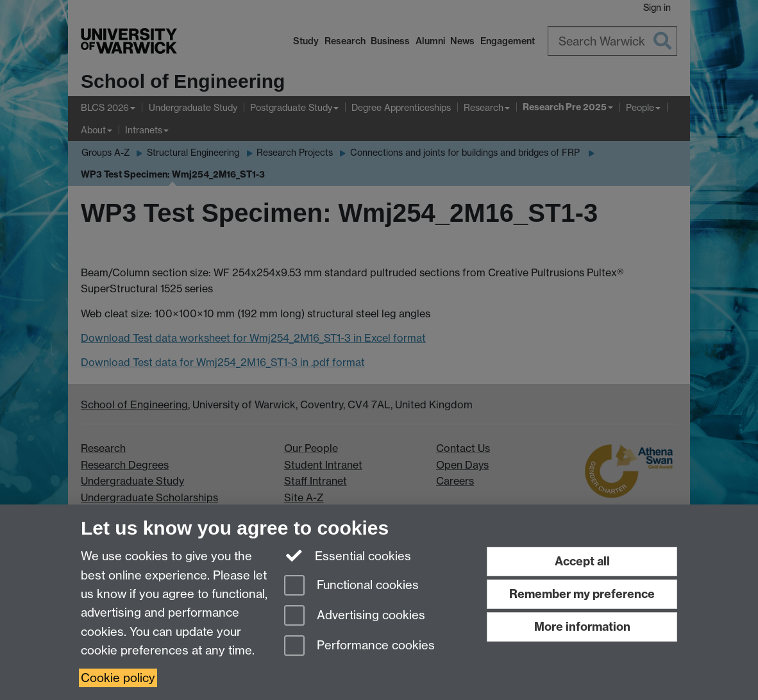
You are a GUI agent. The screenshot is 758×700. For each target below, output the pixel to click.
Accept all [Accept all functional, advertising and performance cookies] (582, 561)
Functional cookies (351, 586)
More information (582, 627)
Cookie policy (118, 678)
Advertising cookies (355, 616)
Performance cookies (359, 646)
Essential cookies (348, 555)
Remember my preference (582, 594)
